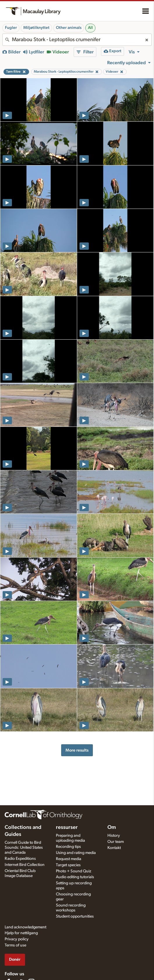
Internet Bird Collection (25, 865)
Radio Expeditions (20, 859)
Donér (15, 959)
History (114, 836)
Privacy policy (17, 939)
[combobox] (77, 40)
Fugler (11, 28)
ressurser (67, 827)
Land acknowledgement (25, 927)
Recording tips (68, 847)
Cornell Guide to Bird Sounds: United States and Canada (24, 848)
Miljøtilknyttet (36, 28)
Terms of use (15, 945)
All (90, 28)
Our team (116, 842)
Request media (69, 859)
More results (77, 750)
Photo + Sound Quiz (74, 871)
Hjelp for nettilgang (21, 933)
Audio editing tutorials (75, 877)
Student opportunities (75, 916)
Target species (68, 865)
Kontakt (114, 848)
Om (112, 827)
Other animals (69, 28)
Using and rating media (76, 853)
